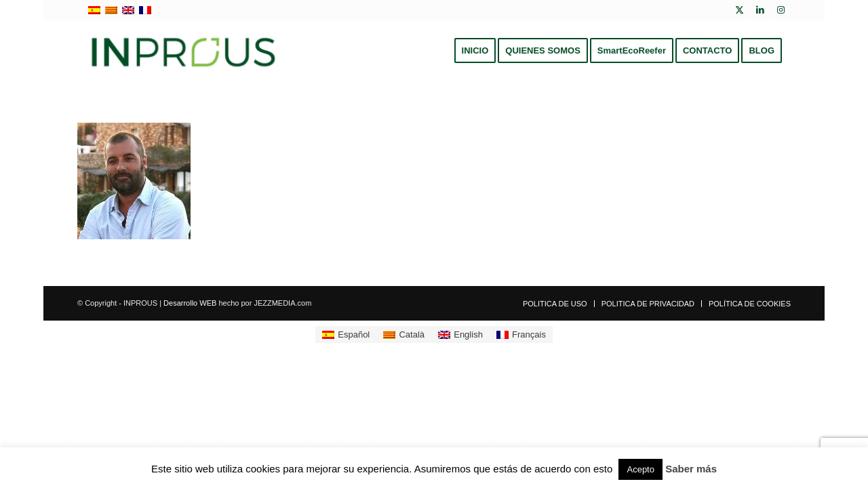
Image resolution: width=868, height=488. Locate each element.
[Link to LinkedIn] (760, 10)
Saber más (691, 469)
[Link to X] (739, 10)
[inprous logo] (183, 51)
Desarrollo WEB (190, 303)
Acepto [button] (640, 469)
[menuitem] (475, 51)
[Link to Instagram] (781, 10)
